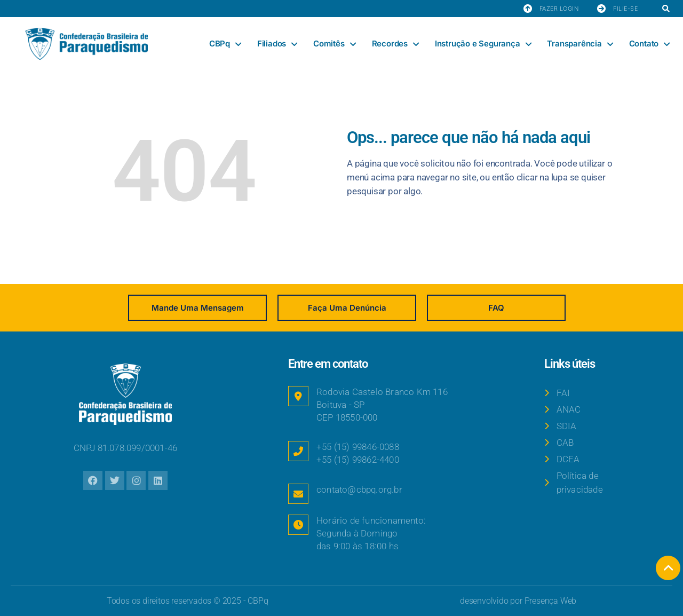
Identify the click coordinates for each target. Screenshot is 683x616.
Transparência (580, 44)
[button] (666, 9)
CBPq (225, 44)
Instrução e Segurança (483, 44)
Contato (649, 44)
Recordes (395, 44)
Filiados (277, 44)
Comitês (334, 44)
